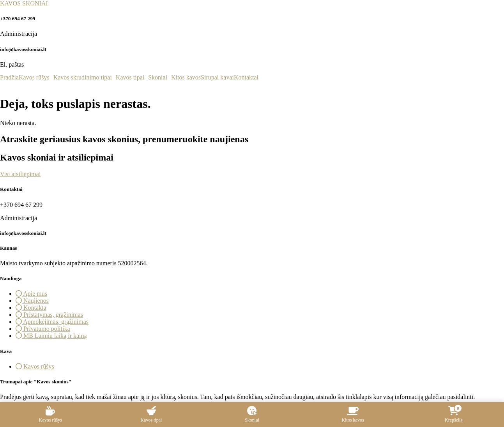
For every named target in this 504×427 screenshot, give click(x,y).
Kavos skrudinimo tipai (83, 78)
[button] (36, 78)
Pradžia (9, 78)
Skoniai (158, 78)
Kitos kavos (186, 78)
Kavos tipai (130, 78)
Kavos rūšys (34, 78)
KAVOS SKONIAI (24, 3)
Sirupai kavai (217, 78)
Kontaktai (246, 78)
